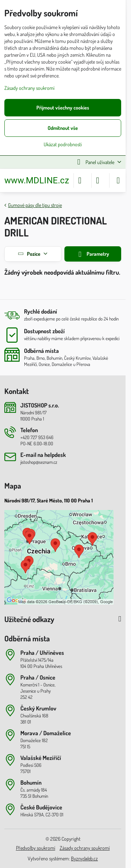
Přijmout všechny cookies (63, 107)
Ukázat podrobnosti (63, 144)
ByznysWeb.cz (84, 858)
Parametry (93, 254)
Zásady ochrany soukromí (85, 848)
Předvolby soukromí (36, 848)
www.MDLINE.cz (37, 180)
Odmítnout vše (63, 128)
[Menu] (118, 180)
